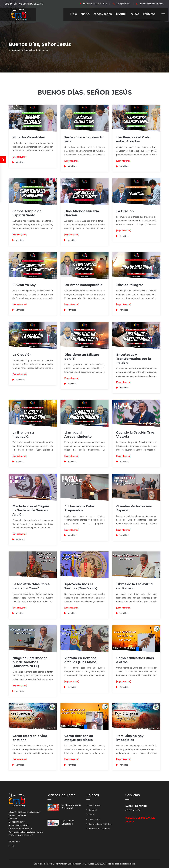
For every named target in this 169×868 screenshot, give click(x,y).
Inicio (73, 14)
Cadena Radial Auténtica (100, 824)
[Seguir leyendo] (20, 157)
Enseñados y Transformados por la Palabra (134, 359)
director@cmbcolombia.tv (152, 4)
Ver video (20, 162)
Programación (103, 14)
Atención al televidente (99, 829)
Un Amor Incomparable (83, 285)
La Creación (22, 355)
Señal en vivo (95, 805)
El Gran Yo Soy (24, 285)
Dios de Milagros (130, 285)
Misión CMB (94, 819)
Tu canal (93, 810)
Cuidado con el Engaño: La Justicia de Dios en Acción (32, 510)
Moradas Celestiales (29, 137)
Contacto (149, 14)
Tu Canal (121, 14)
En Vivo (85, 14)
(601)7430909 (124, 4)
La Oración (125, 211)
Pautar (135, 14)
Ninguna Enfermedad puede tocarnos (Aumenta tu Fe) (30, 662)
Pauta (92, 815)
